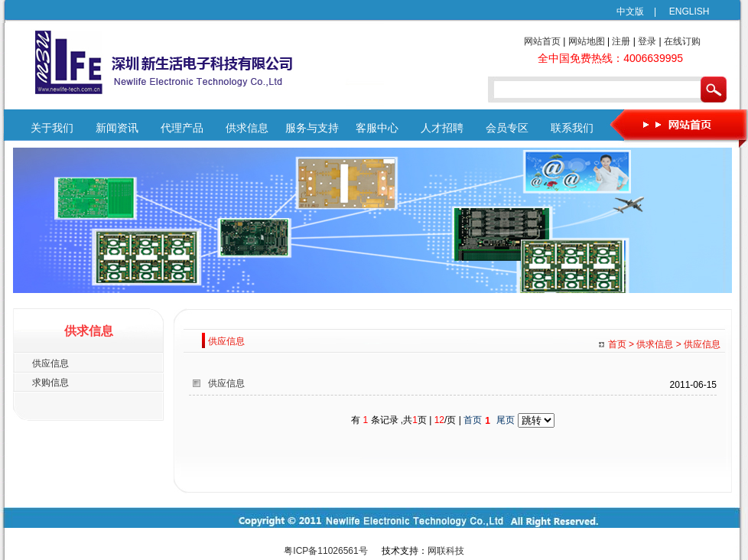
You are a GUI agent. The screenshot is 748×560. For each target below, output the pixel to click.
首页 (473, 420)
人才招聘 (442, 128)
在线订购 (682, 41)
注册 (621, 41)
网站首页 (542, 41)
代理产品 (182, 128)
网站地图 (587, 41)
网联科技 (446, 551)
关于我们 (52, 128)
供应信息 (50, 363)
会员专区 (507, 128)
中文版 (630, 11)
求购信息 (50, 383)
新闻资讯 (117, 128)
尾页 (506, 420)
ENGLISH (684, 11)
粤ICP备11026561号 (325, 551)
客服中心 (377, 128)
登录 (647, 41)
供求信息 (247, 128)
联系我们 (572, 128)
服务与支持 (312, 128)
